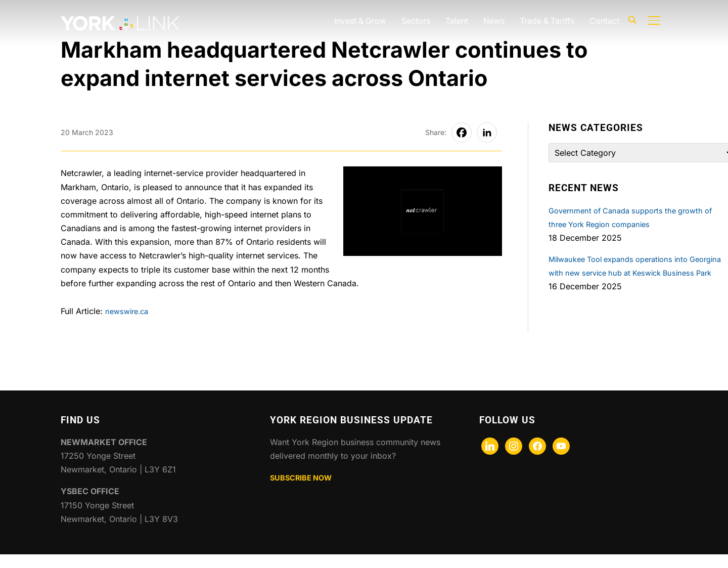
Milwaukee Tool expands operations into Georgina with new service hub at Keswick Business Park (629, 273)
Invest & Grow (359, 21)
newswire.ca (129, 311)
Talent (456, 21)
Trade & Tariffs (547, 21)
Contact (604, 21)
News (493, 21)
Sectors (415, 21)
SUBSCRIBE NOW (305, 491)
